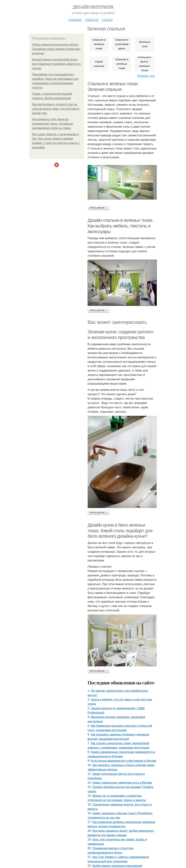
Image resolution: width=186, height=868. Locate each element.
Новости (92, 20)
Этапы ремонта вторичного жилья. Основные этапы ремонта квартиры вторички (56, 49)
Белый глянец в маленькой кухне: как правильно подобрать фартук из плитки (56, 64)
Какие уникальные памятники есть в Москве (122, 783)
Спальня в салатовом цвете (122, 44)
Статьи (107, 20)
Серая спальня (99, 64)
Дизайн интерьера (93, 7)
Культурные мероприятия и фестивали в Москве (124, 761)
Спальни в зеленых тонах (122, 64)
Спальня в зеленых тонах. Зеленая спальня (113, 86)
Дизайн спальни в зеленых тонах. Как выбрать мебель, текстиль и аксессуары (121, 226)
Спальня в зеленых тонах (99, 44)
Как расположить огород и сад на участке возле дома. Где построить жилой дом (56, 109)
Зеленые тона (144, 44)
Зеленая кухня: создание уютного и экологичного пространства (120, 335)
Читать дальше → (99, 208)
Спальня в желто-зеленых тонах (144, 64)
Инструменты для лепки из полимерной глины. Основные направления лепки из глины (53, 124)
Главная (75, 20)
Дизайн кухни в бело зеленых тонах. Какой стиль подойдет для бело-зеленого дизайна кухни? (120, 531)
